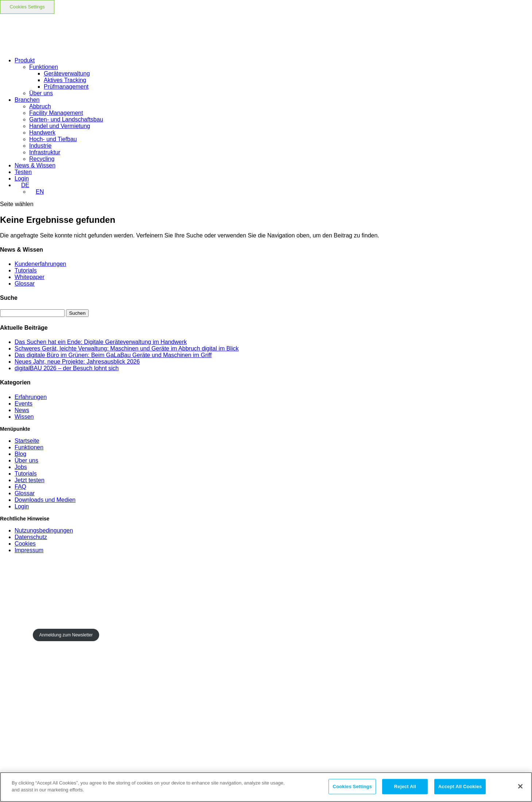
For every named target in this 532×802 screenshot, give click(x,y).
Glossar (25, 284)
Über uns (41, 93)
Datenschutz (31, 537)
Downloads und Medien (45, 500)
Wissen (24, 417)
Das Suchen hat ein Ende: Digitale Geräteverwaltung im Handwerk (101, 342)
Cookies (25, 544)
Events (24, 404)
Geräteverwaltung (67, 73)
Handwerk (42, 133)
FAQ (20, 487)
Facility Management (56, 113)
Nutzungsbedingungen (44, 530)
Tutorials (26, 270)
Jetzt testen (30, 480)
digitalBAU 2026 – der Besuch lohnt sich (67, 368)
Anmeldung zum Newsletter (66, 635)
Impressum (29, 550)
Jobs (21, 467)
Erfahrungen (31, 397)
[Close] (520, 786)
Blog (20, 454)
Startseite (27, 441)
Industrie (40, 146)
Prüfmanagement (66, 87)
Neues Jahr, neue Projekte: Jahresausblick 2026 (77, 362)
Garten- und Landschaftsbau (66, 119)
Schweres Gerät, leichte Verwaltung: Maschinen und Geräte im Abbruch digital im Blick (127, 348)
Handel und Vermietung (60, 126)
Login (22, 506)
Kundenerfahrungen (40, 264)
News (22, 410)
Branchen (27, 100)
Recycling (42, 159)
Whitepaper (30, 277)
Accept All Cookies (460, 786)
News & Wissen (35, 165)
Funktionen (44, 67)
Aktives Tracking (65, 80)
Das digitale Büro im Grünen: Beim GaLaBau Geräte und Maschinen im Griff (113, 355)
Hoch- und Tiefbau (53, 139)
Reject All (405, 786)
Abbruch (40, 106)
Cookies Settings (27, 7)
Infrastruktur (45, 152)
